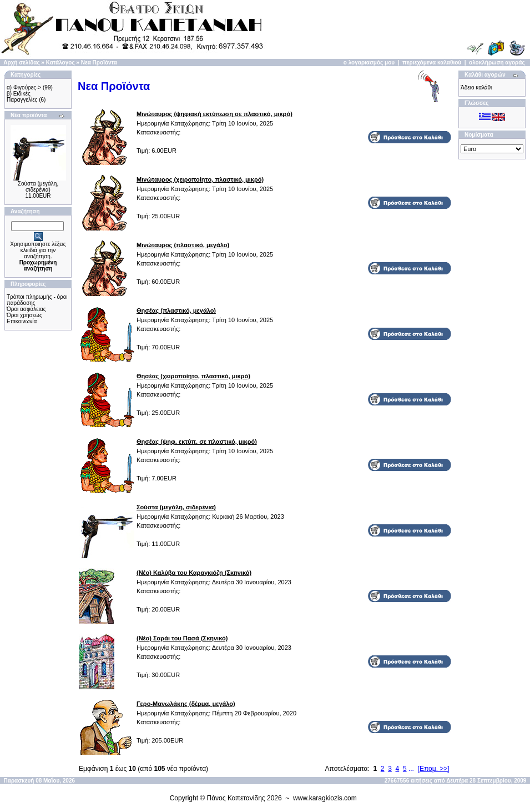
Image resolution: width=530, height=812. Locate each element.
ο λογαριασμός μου (369, 62)
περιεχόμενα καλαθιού (432, 62)
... (411, 769)
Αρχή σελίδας (21, 62)
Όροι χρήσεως (24, 315)
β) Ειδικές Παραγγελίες (22, 97)
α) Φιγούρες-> (24, 87)
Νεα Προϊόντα (99, 62)
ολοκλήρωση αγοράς (497, 62)
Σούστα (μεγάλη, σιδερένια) (38, 187)
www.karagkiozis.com (325, 798)
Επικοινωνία (22, 321)
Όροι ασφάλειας (26, 309)
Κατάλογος (60, 62)
